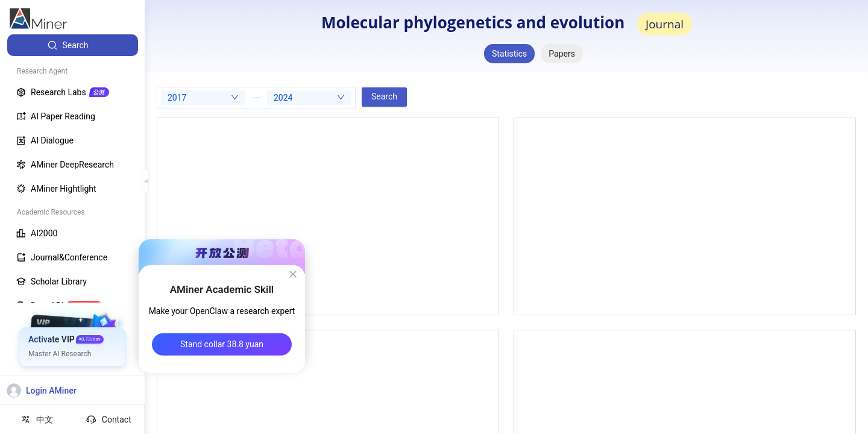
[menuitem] (73, 45)
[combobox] (203, 98)
